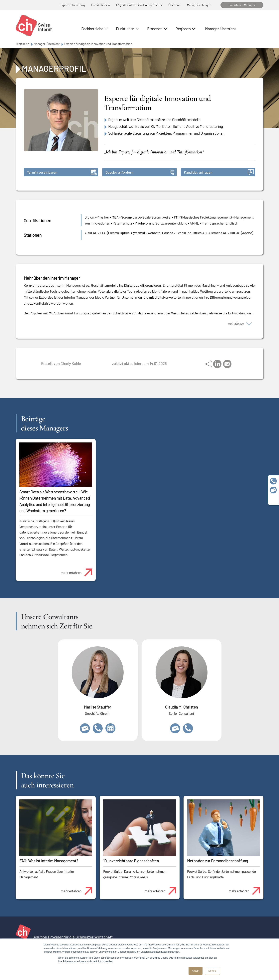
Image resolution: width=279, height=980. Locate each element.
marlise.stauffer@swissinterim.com (85, 728)
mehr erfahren (78, 570)
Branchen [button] (155, 29)
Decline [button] (212, 971)
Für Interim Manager (242, 5)
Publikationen (101, 5)
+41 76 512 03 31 (188, 728)
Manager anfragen (199, 5)
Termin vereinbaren (62, 172)
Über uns (174, 5)
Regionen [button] (183, 29)
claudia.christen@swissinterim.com (175, 728)
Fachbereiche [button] (92, 29)
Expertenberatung (72, 5)
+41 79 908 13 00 (98, 728)
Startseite (23, 44)
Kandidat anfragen (219, 172)
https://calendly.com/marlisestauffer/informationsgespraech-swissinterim (110, 728)
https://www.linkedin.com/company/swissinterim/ (273, 499)
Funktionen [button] (125, 29)
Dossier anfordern (140, 172)
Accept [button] (196, 971)
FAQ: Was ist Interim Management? (139, 5)
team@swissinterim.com (273, 490)
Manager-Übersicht (220, 29)
